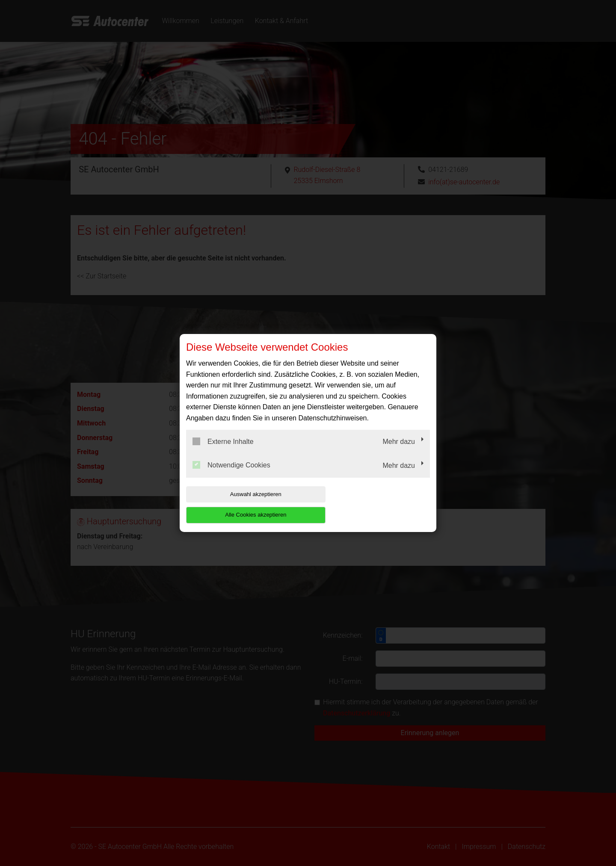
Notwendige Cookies (231, 476)
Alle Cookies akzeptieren (375, 504)
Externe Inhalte (223, 452)
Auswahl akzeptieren (241, 504)
